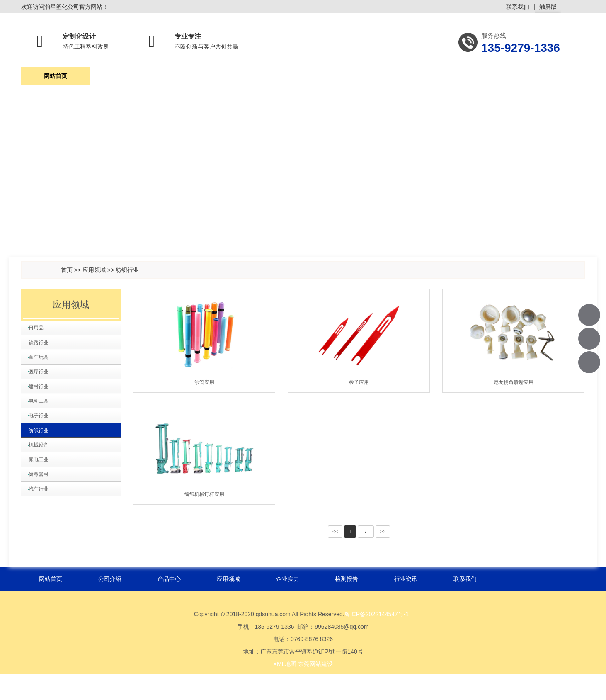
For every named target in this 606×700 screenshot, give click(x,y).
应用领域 (262, 79)
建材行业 (42, 420)
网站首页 (56, 79)
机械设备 (42, 508)
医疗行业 (42, 398)
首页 (67, 270)
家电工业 (42, 530)
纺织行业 (127, 270)
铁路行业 (42, 354)
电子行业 (42, 464)
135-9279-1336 (590, 315)
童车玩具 (42, 376)
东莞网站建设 (315, 690)
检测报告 (399, 79)
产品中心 (193, 79)
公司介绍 (124, 79)
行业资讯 (468, 79)
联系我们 (518, 7)
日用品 (39, 332)
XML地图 (285, 690)
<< (335, 532)
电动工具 (42, 442)
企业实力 (331, 79)
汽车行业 (42, 574)
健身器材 (42, 552)
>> (383, 532)
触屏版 (548, 8)
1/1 (366, 532)
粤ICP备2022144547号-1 (377, 640)
